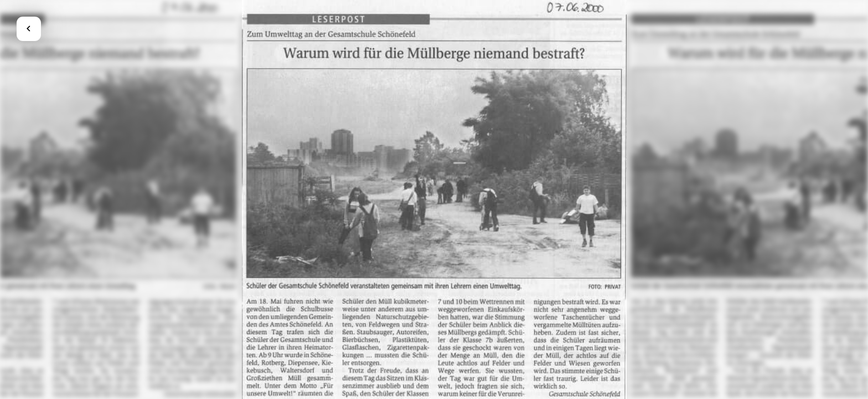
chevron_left (29, 29)
